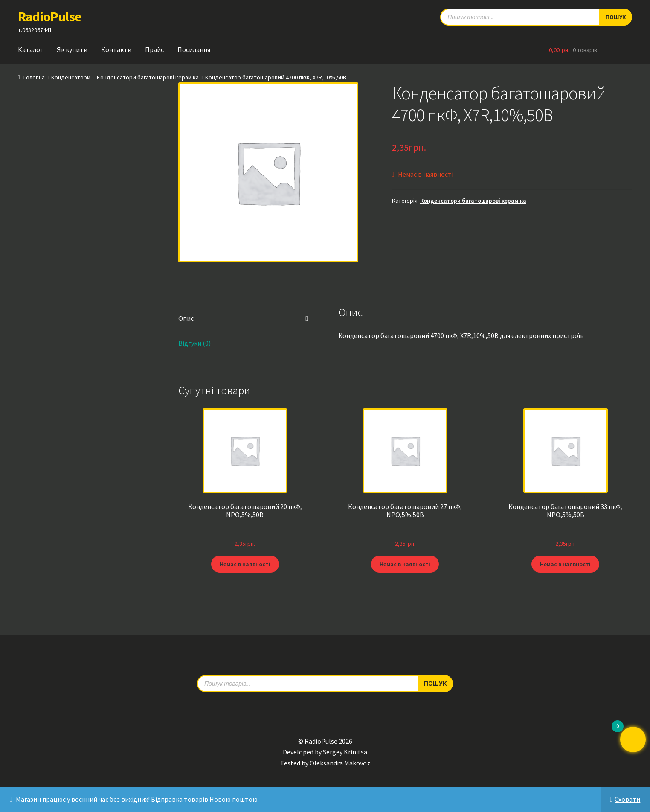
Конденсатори (71, 77)
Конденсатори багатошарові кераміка (148, 77)
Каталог (30, 49)
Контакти (116, 49)
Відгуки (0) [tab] (194, 343)
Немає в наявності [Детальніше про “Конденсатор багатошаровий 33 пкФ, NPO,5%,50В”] (565, 564)
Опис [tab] (186, 318)
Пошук (435, 683)
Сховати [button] (627, 799)
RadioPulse (49, 17)
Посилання (194, 49)
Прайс (154, 49)
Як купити (72, 49)
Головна (34, 77)
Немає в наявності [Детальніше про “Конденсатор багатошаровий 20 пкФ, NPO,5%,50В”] (245, 564)
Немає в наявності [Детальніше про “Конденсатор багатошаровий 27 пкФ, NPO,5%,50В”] (405, 564)
